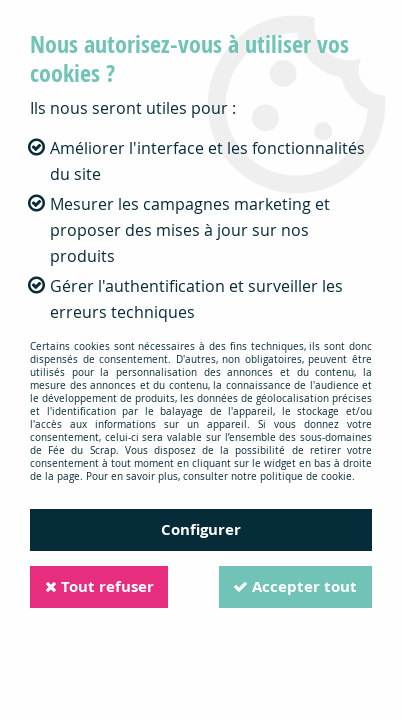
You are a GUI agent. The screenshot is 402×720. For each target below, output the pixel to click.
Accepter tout (294, 586)
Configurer (201, 529)
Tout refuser (100, 586)
